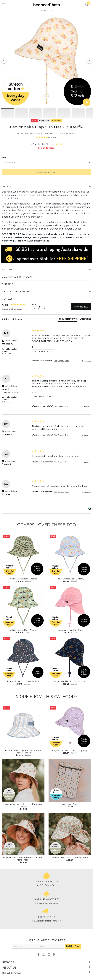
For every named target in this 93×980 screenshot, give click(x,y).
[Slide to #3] (50, 113)
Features (8, 270)
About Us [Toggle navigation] (9, 968)
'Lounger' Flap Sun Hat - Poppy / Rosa (70, 858)
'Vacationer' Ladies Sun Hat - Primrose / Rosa (23, 805)
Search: (11, 316)
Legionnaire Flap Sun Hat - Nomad (70, 681)
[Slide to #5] (78, 113)
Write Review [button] (81, 307)
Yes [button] (56, 361)
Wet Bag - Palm (70, 804)
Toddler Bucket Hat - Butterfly (70, 579)
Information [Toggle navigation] (12, 973)
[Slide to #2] (36, 113)
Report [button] (61, 361)
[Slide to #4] (64, 113)
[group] (16, 305)
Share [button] (67, 361)
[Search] (22, 319)
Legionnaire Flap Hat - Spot (70, 630)
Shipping (8, 284)
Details (7, 187)
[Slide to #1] (8, 113)
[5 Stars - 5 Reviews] (46, 138)
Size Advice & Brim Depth (18, 277)
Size (4, 157)
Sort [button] (6, 319)
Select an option (46, 172)
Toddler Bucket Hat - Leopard (23, 579)
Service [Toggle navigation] (8, 962)
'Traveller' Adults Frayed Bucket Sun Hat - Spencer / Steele (23, 752)
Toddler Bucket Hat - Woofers (23, 630)
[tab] (67, 319)
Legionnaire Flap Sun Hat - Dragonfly (70, 751)
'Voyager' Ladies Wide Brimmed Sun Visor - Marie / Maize (23, 859)
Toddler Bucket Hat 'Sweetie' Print (23, 681)
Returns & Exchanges (16, 292)
